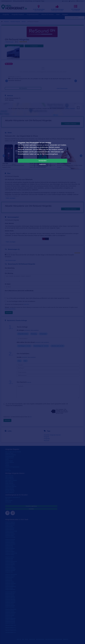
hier (38, 154)
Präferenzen (42, 164)
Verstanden (42, 161)
